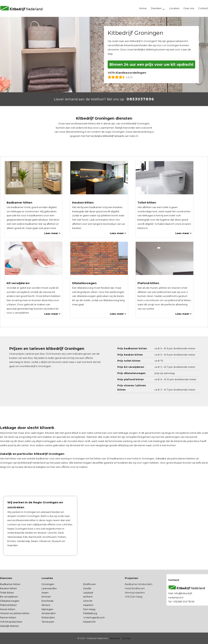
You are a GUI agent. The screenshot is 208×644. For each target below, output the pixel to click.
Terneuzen (48, 622)
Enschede (48, 601)
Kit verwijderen (9, 597)
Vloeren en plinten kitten (15, 613)
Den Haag (89, 609)
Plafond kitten (8, 605)
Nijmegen (47, 609)
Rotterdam (48, 617)
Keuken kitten (8, 588)
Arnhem (88, 597)
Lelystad (88, 593)
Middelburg (90, 613)
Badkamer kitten (10, 584)
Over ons (189, 8)
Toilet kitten (7, 593)
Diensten (156, 8)
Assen (45, 593)
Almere (46, 605)
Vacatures (115, 638)
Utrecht (88, 601)
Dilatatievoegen (10, 601)
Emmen (46, 597)
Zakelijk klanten (9, 626)
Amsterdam (49, 613)
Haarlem (88, 605)
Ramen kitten (8, 617)
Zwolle (87, 588)
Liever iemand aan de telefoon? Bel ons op (89, 99)
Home (143, 8)
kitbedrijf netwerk (113, 136)
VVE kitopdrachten (11, 622)
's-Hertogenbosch (94, 617)
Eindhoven (89, 584)
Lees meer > (52, 233)
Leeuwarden (49, 588)
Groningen (48, 584)
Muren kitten (8, 609)
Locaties (174, 8)
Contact (126, 638)
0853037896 (140, 99)
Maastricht (89, 622)
